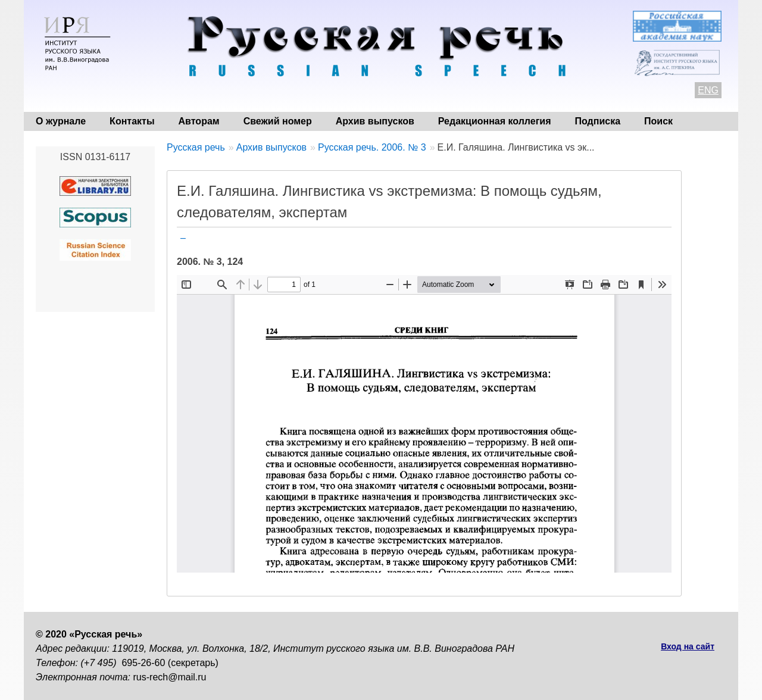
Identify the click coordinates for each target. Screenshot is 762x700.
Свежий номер (278, 121)
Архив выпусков (375, 121)
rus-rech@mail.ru (170, 677)
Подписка (598, 121)
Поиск (658, 121)
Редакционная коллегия (495, 121)
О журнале (61, 121)
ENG (708, 90)
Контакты (132, 121)
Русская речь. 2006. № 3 (372, 147)
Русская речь (196, 147)
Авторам (199, 121)
